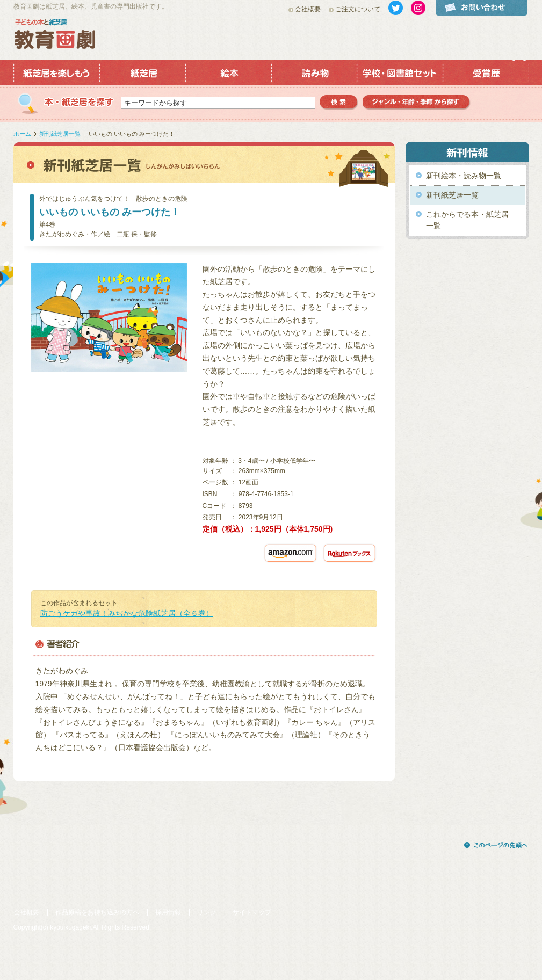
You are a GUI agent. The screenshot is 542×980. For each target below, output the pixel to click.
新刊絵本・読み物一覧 (464, 176)
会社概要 (308, 9)
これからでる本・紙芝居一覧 (467, 220)
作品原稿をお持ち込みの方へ (97, 912)
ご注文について (358, 9)
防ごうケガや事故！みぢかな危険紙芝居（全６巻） (127, 613)
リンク (207, 912)
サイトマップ (252, 912)
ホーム (22, 134)
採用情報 (168, 912)
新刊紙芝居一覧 (60, 134)
